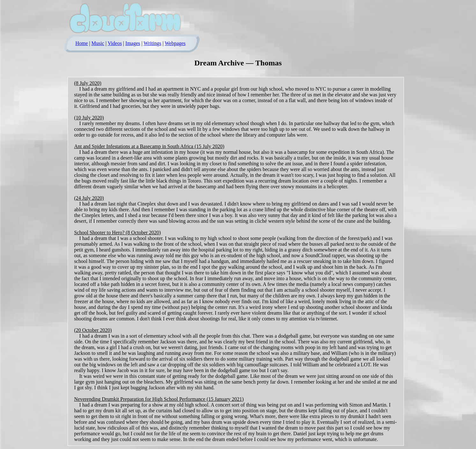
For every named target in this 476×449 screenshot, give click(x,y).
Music (98, 43)
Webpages (175, 43)
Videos (115, 43)
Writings (152, 43)
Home (82, 43)
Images (133, 43)
